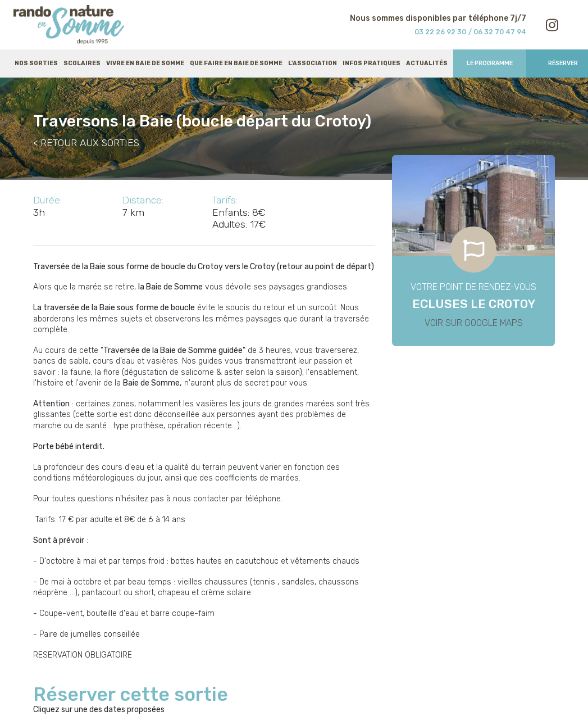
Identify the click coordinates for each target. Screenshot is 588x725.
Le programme (490, 63)
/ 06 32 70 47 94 (497, 32)
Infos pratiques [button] (372, 63)
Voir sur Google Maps (474, 323)
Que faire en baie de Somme (236, 63)
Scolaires (82, 63)
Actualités (427, 63)
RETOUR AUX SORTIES (90, 143)
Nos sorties (36, 63)
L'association (313, 63)
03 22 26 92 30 (440, 32)
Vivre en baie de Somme (145, 63)
